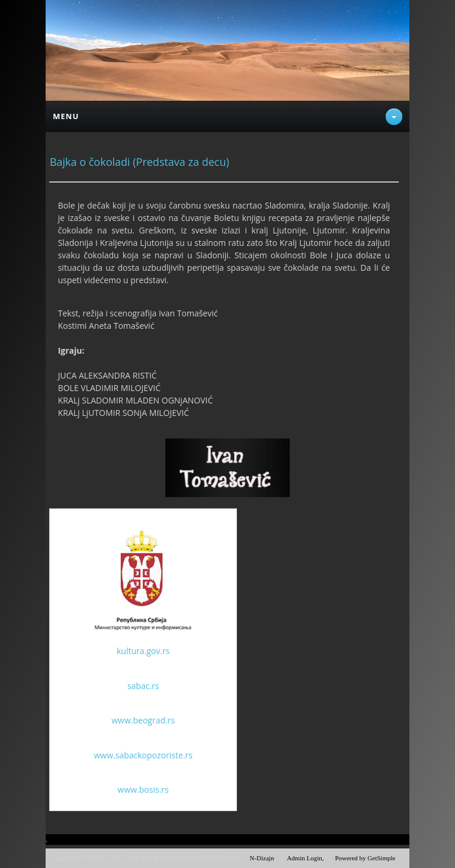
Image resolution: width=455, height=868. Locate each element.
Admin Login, (305, 858)
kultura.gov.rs (143, 651)
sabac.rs (143, 686)
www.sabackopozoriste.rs (143, 755)
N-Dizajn (262, 858)
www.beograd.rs (143, 720)
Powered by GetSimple (365, 858)
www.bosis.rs (143, 789)
